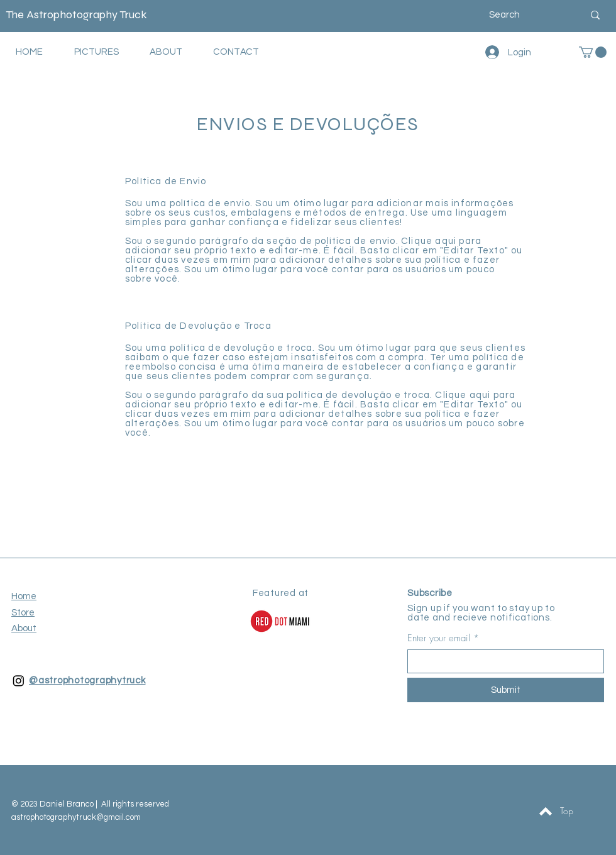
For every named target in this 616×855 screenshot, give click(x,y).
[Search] (527, 15)
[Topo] (546, 811)
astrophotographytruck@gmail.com (76, 817)
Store (23, 613)
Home (24, 596)
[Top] (566, 811)
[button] (593, 52)
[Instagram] (19, 681)
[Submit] (506, 690)
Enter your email (439, 638)
